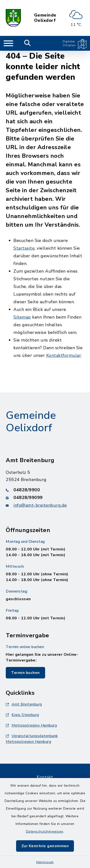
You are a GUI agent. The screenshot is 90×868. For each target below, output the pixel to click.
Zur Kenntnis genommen (45, 846)
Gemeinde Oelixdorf (45, 18)
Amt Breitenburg (24, 704)
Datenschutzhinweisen (45, 832)
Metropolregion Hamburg (31, 725)
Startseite (24, 248)
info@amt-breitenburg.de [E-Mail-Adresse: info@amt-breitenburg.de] (40, 505)
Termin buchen (25, 673)
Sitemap (22, 317)
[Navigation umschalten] (8, 43)
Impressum (45, 862)
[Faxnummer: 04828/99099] (45, 498)
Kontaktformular (64, 355)
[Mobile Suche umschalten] (27, 43)
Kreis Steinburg (22, 715)
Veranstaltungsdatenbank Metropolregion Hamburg (32, 739)
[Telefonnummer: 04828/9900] (45, 490)
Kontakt (45, 777)
